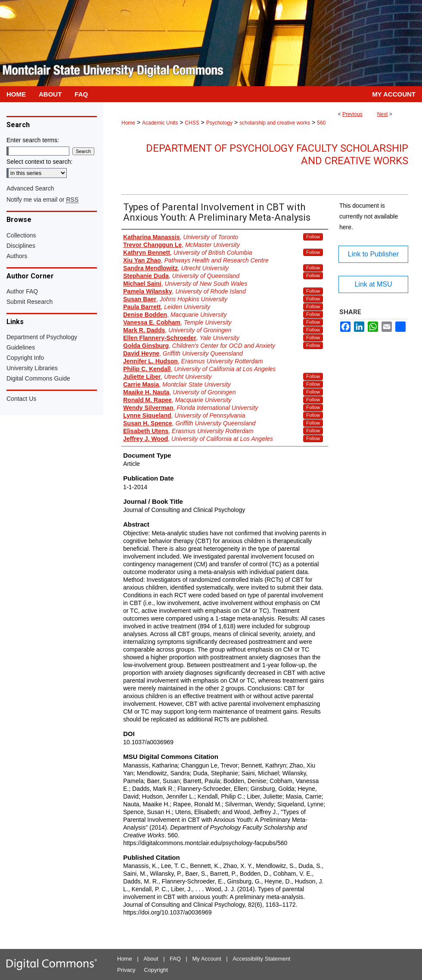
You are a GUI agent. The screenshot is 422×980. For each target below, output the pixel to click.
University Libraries (32, 368)
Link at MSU (373, 284)
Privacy (126, 970)
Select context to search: (39, 162)
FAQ (175, 959)
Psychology (219, 123)
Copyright (156, 970)
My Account (207, 959)
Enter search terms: (33, 140)
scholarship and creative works (275, 123)
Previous (352, 114)
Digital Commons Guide (38, 378)
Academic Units (160, 123)
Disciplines (21, 246)
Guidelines (21, 347)
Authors (17, 256)
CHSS (192, 123)
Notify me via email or (42, 200)
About (151, 959)
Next (383, 114)
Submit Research (29, 302)
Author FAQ (22, 291)
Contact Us (21, 399)
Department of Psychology (42, 337)
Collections (21, 235)
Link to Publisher (373, 254)
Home (128, 123)
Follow (313, 237)
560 (321, 123)
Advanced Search (30, 188)
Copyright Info (25, 358)
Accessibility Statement (261, 959)
